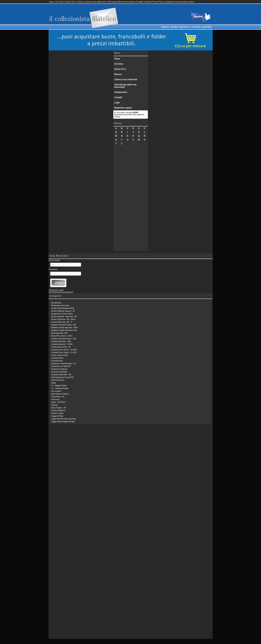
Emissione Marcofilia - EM (61, 375)
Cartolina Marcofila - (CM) (61, 341)
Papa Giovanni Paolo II (60, 394)
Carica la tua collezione (95, 2)
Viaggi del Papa (57, 416)
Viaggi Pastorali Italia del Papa (63, 422)
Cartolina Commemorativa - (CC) (64, 339)
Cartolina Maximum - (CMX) (62, 344)
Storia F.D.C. (70, 2)
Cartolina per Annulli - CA (61, 347)
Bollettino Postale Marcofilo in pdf (64, 330)
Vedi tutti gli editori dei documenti (120, 2)
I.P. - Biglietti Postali (59, 386)
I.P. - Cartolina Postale (60, 388)
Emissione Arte (57, 361)
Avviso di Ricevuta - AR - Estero (64, 319)
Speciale (55, 405)
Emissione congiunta (59, 369)
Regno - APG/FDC (58, 402)
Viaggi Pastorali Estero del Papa (64, 419)
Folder (54, 383)
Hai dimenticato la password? (61, 292)
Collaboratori (121, 92)
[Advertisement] (131, 199)
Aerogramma (56, 303)
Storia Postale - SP (59, 408)
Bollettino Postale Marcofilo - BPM (64, 328)
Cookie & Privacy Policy (154, 2)
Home (52, 2)
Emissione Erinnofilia (59, 372)
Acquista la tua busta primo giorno (180, 2)
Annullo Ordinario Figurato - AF (63, 311)
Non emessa (56, 391)
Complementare (57, 358)
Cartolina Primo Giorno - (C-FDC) (64, 352)
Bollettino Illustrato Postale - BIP (64, 325)
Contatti (139, 2)
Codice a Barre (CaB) (60, 355)
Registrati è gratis (123, 108)
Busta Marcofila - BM (59, 333)
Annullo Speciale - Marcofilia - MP (64, 317)
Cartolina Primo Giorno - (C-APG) (64, 350)
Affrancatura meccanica (60, 306)
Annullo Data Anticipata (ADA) (63, 308)
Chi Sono (60, 2)
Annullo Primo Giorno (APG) (62, 314)
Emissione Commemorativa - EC (64, 364)
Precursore (56, 399)
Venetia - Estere (57, 413)
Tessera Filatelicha (58, 411)
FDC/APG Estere (58, 380)
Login (117, 103)
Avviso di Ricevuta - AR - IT (62, 322)
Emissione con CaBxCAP (61, 366)
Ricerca (81, 2)
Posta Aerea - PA (58, 397)
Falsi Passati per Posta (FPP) (63, 377)
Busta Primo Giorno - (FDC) (62, 336)
